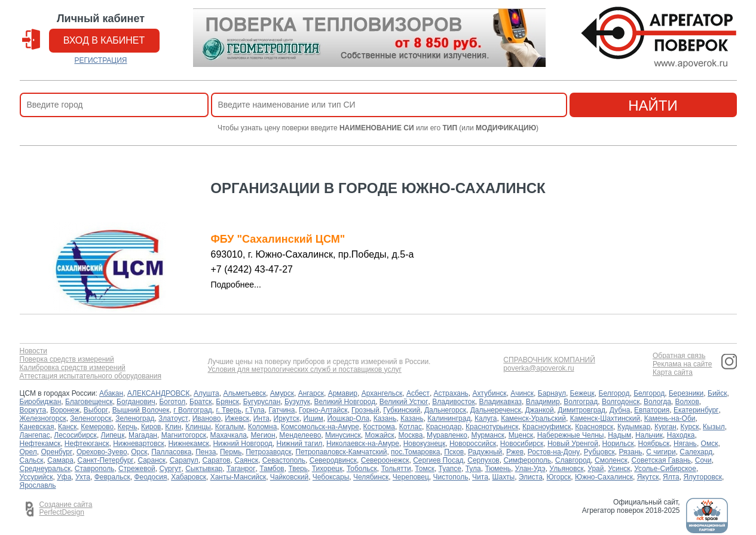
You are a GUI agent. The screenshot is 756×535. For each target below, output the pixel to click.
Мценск (521, 435)
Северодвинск (333, 460)
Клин (173, 427)
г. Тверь (229, 410)
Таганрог (241, 469)
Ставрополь (95, 469)
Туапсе (450, 469)
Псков (454, 452)
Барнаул (552, 393)
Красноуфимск (547, 427)
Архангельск (382, 393)
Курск (690, 427)
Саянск (246, 460)
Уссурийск (36, 477)
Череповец (411, 477)
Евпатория (652, 410)
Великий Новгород (345, 402)
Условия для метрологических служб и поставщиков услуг (304, 370)
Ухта (83, 477)
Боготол (172, 402)
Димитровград (581, 410)
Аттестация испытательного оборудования (91, 376)
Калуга (486, 418)
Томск (425, 469)
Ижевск (237, 418)
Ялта (671, 477)
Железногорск (43, 418)
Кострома (379, 427)
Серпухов (483, 460)
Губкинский (402, 410)
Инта (261, 418)
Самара (60, 460)
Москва (410, 435)
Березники (686, 393)
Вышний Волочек (141, 410)
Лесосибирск (75, 435)
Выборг (96, 410)
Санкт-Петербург (106, 460)
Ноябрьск (654, 444)
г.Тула (255, 410)
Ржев (515, 452)
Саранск (151, 460)
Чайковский (289, 477)
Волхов (687, 402)
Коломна (263, 427)
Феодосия (150, 477)
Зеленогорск (91, 418)
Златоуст (173, 418)
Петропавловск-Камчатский (342, 452)
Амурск (282, 393)
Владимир (543, 402)
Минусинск (343, 435)
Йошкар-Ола (348, 418)
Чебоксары (331, 477)
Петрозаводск (269, 452)
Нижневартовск (139, 444)
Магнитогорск (184, 435)
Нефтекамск (40, 444)
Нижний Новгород (242, 444)
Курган (665, 427)
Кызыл (714, 427)
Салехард (696, 452)
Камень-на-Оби (670, 418)
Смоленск (611, 460)
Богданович (136, 402)
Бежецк (582, 393)
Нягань (685, 444)
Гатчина (281, 410)
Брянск (227, 402)
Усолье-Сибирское (665, 469)
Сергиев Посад (438, 460)
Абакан (111, 393)
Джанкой (539, 410)
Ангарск (311, 393)
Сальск (32, 460)
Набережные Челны (571, 435)
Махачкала (229, 435)
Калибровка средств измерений (73, 368)
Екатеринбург (696, 410)
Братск (201, 402)
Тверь (298, 469)
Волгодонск (621, 402)
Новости (33, 351)
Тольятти (396, 469)
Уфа (64, 477)
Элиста (531, 477)
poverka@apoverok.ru (538, 369)
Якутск (648, 477)
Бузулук (297, 402)
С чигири (661, 452)
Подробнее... (236, 285)
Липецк (113, 435)
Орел (28, 452)
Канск (68, 427)
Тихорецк (328, 469)
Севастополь (284, 460)
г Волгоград (193, 410)
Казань (385, 418)
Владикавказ (500, 402)
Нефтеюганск (87, 444)
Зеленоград (135, 418)
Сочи (703, 460)
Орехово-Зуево (102, 452)
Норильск (618, 444)
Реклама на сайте (682, 364)
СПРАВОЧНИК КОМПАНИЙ (549, 360)
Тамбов (272, 469)
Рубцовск (599, 452)
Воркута (33, 410)
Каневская (37, 427)
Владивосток (454, 402)
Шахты (504, 477)
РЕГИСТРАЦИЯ (100, 60)
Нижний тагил (299, 444)
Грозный (365, 410)
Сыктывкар (204, 469)
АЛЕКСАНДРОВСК (159, 393)
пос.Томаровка (415, 452)
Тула (473, 469)
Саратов (216, 460)
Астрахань (451, 393)
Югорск (559, 477)
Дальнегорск (445, 410)
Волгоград (581, 402)
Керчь (128, 427)
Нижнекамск (188, 444)
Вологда (657, 402)
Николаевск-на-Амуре (363, 444)
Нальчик (649, 435)
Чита (480, 477)
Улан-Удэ (530, 469)
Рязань (630, 452)
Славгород (573, 460)
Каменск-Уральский (533, 418)
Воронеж (65, 410)
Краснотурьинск (492, 427)
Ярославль (38, 485)
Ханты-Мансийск (238, 477)
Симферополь (527, 460)
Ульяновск (566, 469)
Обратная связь (679, 356)
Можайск (379, 435)
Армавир (343, 393)
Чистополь (451, 477)
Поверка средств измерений (67, 360)
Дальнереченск (496, 410)
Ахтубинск (489, 393)
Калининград (449, 418)
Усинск (619, 469)
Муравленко (447, 435)
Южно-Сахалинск (604, 477)
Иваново (207, 418)
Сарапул (184, 460)
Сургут (170, 469)
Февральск (112, 477)
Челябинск (371, 477)
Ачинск (522, 393)
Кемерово (97, 427)
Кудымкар (634, 427)
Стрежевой (137, 469)
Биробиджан (41, 402)
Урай (596, 469)
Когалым (229, 427)
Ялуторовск (703, 477)
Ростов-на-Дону (554, 452)
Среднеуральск (45, 469)
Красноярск (594, 427)
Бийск (717, 393)
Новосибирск (522, 444)
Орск (139, 452)
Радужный (485, 452)
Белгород (614, 393)
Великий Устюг (404, 402)
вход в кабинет (104, 40)
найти (653, 106)
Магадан (143, 435)
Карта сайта (673, 373)
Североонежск (385, 460)
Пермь (231, 452)
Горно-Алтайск (323, 410)
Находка (681, 435)
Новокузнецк (425, 444)
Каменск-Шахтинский (605, 418)
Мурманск (488, 435)
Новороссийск (473, 444)
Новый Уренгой (573, 444)
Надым (619, 435)
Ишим (313, 418)
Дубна (620, 410)
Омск (710, 444)
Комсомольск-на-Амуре (320, 427)
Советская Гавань (662, 460)
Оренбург (56, 452)
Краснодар (444, 427)
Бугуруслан (262, 402)
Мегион (263, 435)
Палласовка (171, 452)
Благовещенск (89, 402)
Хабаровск (189, 477)
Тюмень (498, 469)
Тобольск (362, 469)
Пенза (206, 452)
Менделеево (300, 435)
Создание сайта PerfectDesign (66, 509)
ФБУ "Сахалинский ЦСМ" (278, 239)
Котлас (411, 427)
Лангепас (35, 435)
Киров (151, 427)
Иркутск (287, 418)
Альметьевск (244, 393)
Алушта (206, 393)
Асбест (418, 393)
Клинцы (198, 427)
